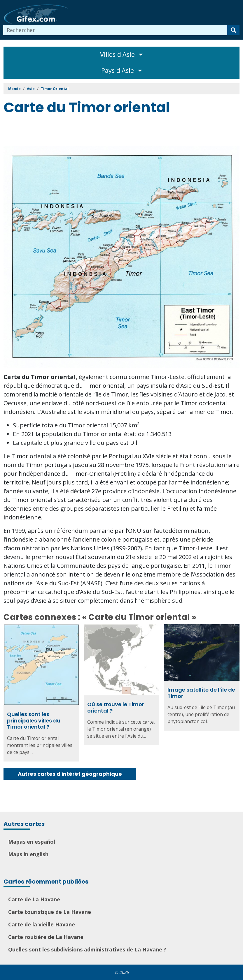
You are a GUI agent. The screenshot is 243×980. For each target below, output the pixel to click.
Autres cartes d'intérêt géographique (70, 774)
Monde (14, 89)
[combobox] (115, 30)
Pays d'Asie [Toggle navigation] (122, 70)
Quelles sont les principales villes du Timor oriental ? (34, 720)
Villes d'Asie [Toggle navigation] (121, 54)
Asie (31, 89)
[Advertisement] (110, 132)
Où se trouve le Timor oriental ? (116, 707)
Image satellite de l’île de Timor (201, 693)
